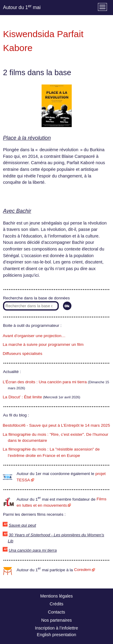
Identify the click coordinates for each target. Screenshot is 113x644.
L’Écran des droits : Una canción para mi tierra (45, 382)
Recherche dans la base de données (36, 298)
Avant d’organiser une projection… (34, 336)
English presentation (56, 635)
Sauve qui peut (22, 525)
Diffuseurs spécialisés (22, 354)
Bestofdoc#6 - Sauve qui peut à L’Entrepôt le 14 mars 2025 (56, 425)
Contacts (56, 612)
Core (83, 570)
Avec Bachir (17, 211)
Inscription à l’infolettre (56, 628)
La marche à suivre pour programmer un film (43, 344)
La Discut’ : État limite (22, 397)
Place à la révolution (27, 138)
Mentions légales (57, 596)
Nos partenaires (57, 620)
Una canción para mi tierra (33, 550)
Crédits (57, 604)
